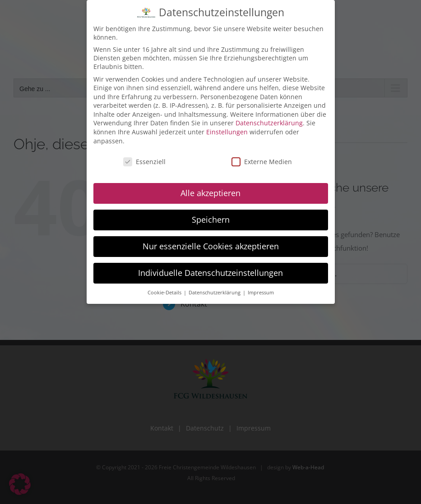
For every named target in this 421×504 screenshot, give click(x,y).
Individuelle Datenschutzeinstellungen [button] (210, 271)
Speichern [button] (211, 218)
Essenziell (144, 160)
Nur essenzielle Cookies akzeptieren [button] (211, 244)
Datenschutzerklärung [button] (215, 291)
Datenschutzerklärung (269, 121)
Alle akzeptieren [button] (210, 191)
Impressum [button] (261, 291)
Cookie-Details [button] (165, 291)
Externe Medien (262, 160)
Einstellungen (227, 130)
